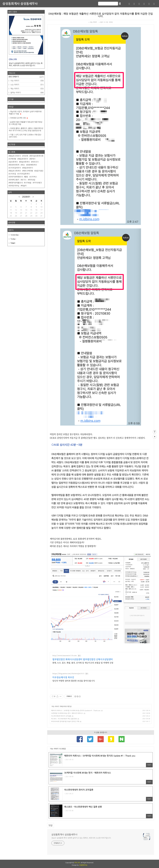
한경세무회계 (14, 165)
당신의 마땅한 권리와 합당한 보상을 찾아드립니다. (74, 681)
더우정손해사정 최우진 (63, 677)
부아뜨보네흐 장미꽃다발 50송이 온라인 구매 (65, 722)
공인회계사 (14, 162)
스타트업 (13, 174)
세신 (23, 165)
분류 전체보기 (26, 77)
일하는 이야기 (27, 93)
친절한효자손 (83, 865)
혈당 (26, 177)
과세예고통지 (14, 180)
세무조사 (35, 162)
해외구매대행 (28, 171)
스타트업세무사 (15, 168)
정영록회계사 (32, 165)
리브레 (26, 156)
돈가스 (24, 180)
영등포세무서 (23, 159)
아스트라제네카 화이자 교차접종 (61, 716)
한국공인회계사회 (37, 156)
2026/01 (26, 197)
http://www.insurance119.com (65, 656)
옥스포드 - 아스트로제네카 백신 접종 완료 (64, 719)
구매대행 (13, 159)
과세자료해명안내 (16, 177)
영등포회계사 (25, 162)
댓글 (51, 825)
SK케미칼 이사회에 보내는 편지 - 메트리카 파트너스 (67, 713)
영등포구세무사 (15, 156)
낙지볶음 (28, 183)
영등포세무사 (28, 168)
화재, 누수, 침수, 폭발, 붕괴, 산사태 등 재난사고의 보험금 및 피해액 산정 (83, 663)
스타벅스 (34, 177)
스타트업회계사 (24, 174)
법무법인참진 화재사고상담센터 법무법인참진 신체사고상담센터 (83, 659)
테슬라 (24, 186)
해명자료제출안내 (16, 183)
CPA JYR (77, 863)
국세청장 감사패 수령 (19, 118)
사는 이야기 (93, 22)
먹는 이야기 (27, 89)
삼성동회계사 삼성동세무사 (20, 4)
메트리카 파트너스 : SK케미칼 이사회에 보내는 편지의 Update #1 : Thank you (76, 711)
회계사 (33, 159)
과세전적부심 (14, 186)
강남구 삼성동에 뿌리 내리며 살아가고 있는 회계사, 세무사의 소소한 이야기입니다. (81, 838)
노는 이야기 (27, 85)
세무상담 (32, 180)
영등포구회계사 (15, 171)
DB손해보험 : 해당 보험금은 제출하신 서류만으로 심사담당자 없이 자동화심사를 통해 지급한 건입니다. (101, 15)
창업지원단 (39, 171)
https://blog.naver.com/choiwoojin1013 (68, 674)
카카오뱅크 (38, 183)
